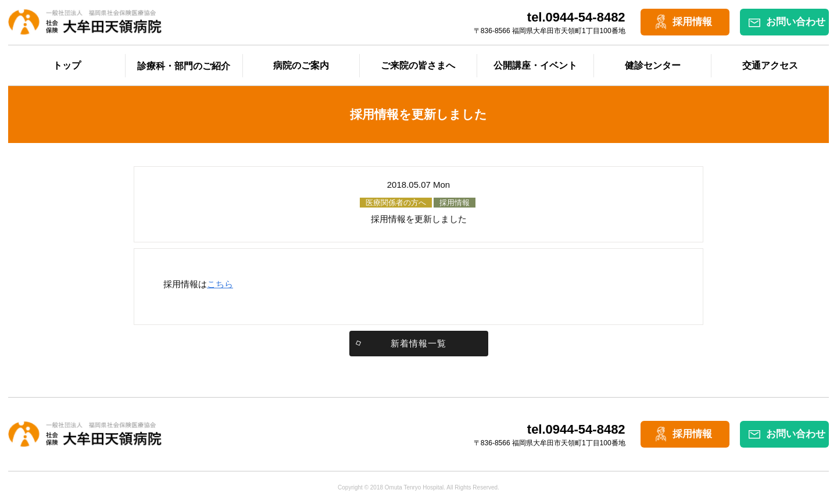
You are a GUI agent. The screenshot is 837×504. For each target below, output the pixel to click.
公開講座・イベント (535, 65)
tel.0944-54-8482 (576, 17)
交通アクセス (770, 65)
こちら (220, 284)
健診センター (653, 65)
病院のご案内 (301, 65)
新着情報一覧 (419, 343)
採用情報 (692, 22)
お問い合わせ (796, 22)
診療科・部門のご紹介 (184, 66)
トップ (67, 65)
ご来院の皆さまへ (418, 65)
